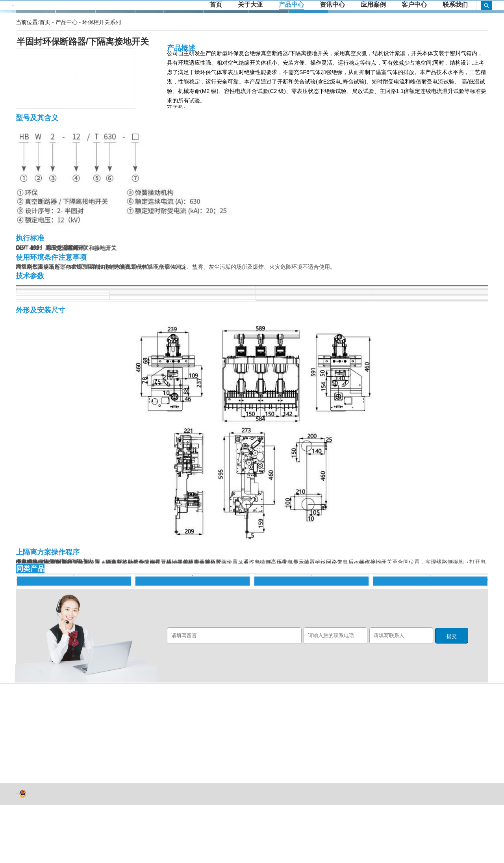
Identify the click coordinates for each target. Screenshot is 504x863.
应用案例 (373, 5)
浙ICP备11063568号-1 (18, 852)
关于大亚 (250, 5)
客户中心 (414, 5)
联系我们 (455, 5)
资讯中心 (332, 5)
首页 (216, 5)
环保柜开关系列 (102, 22)
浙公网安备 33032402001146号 (23, 852)
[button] (16, 638)
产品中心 (291, 5)
